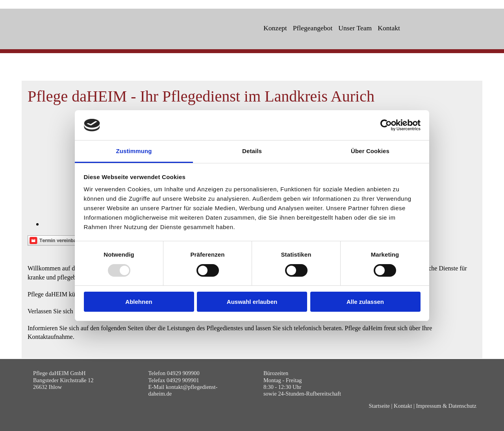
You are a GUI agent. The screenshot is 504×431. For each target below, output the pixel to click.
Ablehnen (139, 302)
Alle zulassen (365, 302)
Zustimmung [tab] (134, 151)
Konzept (275, 28)
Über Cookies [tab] (370, 151)
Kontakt (389, 28)
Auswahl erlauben (252, 302)
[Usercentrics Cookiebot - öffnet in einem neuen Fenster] (386, 125)
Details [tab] (252, 151)
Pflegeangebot (313, 28)
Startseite (379, 406)
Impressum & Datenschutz (446, 406)
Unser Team (355, 28)
